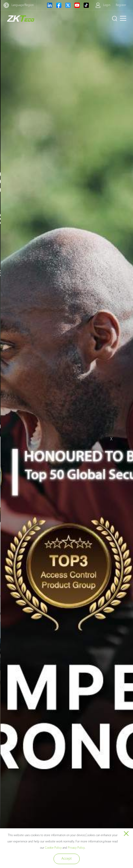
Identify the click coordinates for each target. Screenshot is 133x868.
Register (121, 5)
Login (107, 5)
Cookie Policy (53, 848)
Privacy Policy (76, 848)
